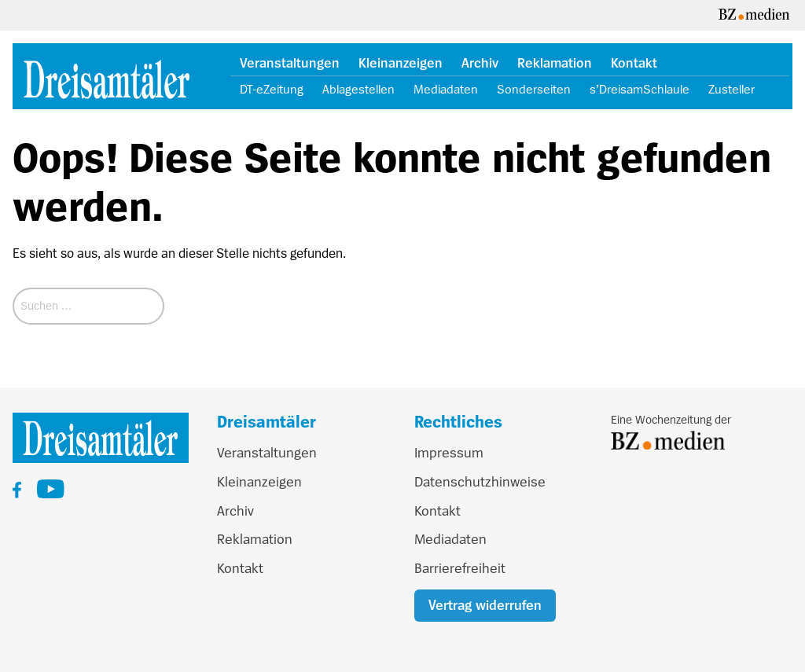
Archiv (480, 63)
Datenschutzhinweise (480, 482)
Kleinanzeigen (401, 63)
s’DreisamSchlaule (640, 90)
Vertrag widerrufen (485, 605)
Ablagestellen (358, 90)
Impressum (449, 453)
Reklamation (555, 63)
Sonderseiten (534, 90)
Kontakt (634, 63)
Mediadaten (446, 90)
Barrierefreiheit (460, 568)
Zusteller (731, 90)
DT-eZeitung (272, 90)
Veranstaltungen (290, 63)
